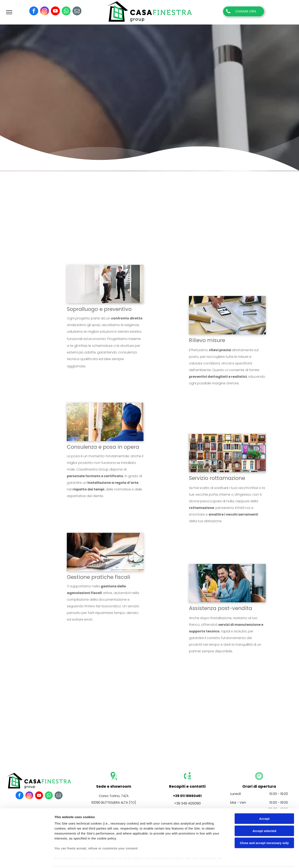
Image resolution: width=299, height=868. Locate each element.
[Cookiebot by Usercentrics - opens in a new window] (27, 860)
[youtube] (55, 11)
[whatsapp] (66, 11)
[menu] (9, 12)
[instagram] (45, 11)
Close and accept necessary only (264, 828)
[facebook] (34, 11)
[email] (77, 11)
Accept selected (264, 816)
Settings (211, 860)
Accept (264, 804)
